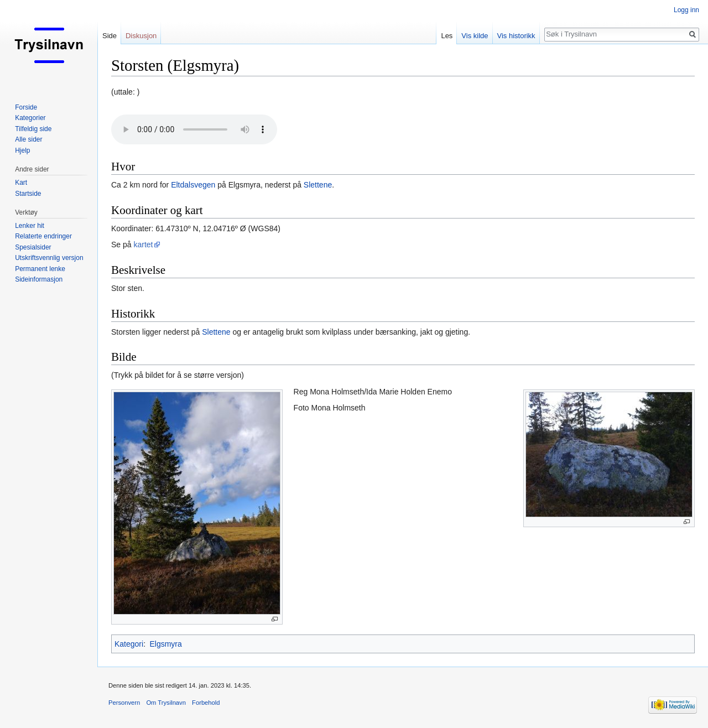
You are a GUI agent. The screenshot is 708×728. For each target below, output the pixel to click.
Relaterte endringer (43, 236)
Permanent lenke (40, 269)
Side (110, 36)
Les (447, 36)
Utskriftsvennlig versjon (49, 258)
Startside (28, 194)
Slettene (318, 185)
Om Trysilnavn (166, 703)
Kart (21, 183)
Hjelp (22, 150)
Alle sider (28, 139)
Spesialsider (33, 247)
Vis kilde (475, 36)
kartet (143, 245)
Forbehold (206, 703)
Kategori (129, 644)
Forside (26, 107)
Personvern (124, 703)
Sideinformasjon (39, 279)
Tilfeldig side (33, 129)
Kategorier (30, 118)
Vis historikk (516, 36)
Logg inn (686, 10)
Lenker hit (30, 226)
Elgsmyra (165, 644)
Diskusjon (141, 36)
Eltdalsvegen (193, 185)
